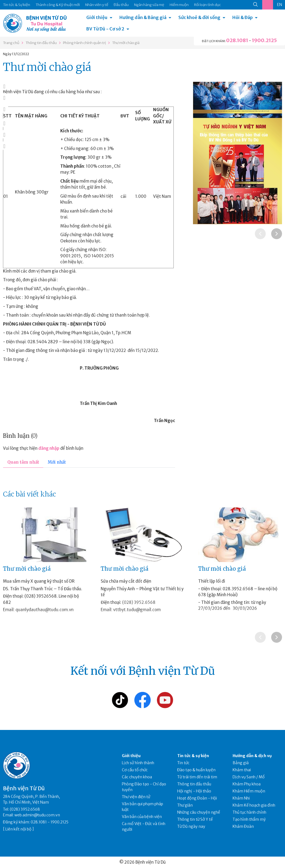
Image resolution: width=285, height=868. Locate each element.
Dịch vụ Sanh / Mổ (249, 777)
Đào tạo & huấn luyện (196, 770)
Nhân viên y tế (97, 5)
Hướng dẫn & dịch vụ (252, 756)
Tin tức (183, 763)
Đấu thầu (121, 5)
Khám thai (242, 770)
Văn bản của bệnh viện (142, 817)
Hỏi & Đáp (243, 17)
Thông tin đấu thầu (41, 43)
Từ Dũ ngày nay (191, 826)
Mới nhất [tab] (57, 462)
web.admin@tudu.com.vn (37, 815)
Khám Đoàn (243, 826)
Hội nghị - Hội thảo (194, 791)
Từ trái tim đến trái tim (197, 777)
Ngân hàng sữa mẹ (149, 5)
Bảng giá (241, 763)
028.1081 (237, 40)
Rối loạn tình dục (208, 5)
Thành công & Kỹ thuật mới (58, 5)
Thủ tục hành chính (249, 812)
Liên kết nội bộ (18, 829)
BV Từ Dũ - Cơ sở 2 (105, 29)
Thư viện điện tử (136, 797)
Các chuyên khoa (137, 777)
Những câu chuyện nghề (199, 812)
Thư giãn (185, 805)
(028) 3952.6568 (139, 602)
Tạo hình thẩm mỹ (249, 819)
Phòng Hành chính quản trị (84, 43)
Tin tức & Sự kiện (17, 5)
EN (280, 5)
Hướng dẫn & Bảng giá (143, 17)
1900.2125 (264, 40)
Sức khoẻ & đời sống (199, 17)
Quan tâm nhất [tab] (23, 462)
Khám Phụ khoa (247, 784)
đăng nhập (49, 448)
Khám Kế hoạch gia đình (254, 805)
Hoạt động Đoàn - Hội (197, 798)
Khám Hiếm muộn (249, 791)
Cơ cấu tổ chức (135, 770)
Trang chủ (11, 43)
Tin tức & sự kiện (193, 756)
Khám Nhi (241, 798)
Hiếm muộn (179, 5)
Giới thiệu (97, 17)
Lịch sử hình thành (138, 763)
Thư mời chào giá (126, 43)
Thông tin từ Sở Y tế (195, 819)
